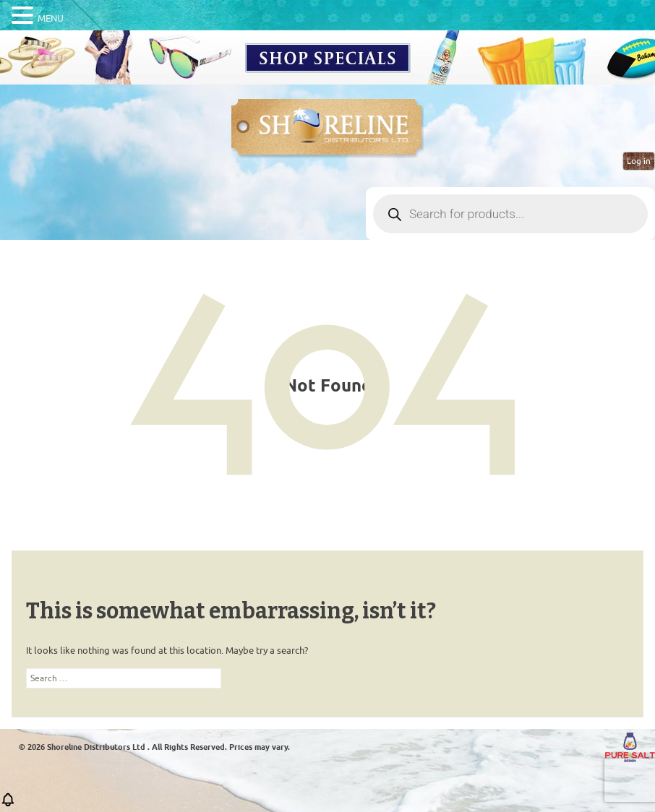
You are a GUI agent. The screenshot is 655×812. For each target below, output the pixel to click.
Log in (639, 161)
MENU (51, 18)
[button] (8, 804)
